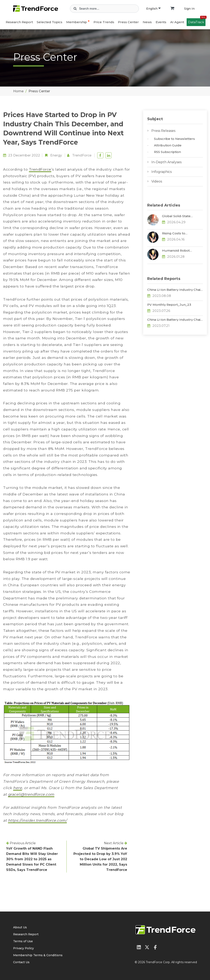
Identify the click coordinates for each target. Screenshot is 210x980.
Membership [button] (77, 22)
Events (161, 22)
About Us (20, 927)
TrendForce (82, 155)
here (18, 788)
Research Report (19, 22)
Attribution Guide (168, 145)
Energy (56, 155)
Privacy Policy (23, 948)
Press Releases (163, 131)
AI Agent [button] (177, 22)
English (153, 9)
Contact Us (21, 962)
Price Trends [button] (104, 22)
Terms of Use (23, 941)
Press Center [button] (128, 22)
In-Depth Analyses (166, 162)
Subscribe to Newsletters (174, 139)
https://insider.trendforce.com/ (38, 820)
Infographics (161, 172)
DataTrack (197, 21)
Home (18, 91)
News (147, 22)
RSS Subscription (167, 152)
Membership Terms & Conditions (38, 955)
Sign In (189, 9)
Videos (157, 181)
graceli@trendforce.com (31, 794)
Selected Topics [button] (50, 22)
